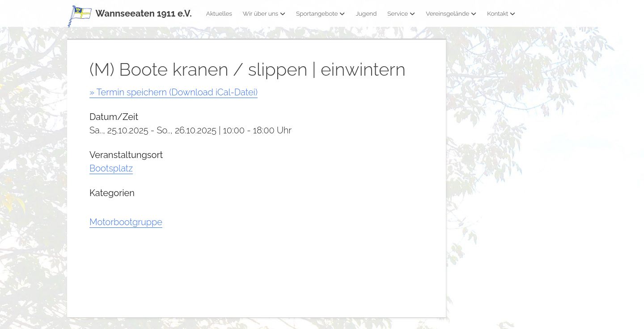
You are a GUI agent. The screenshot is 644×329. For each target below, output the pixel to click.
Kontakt (501, 13)
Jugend (366, 13)
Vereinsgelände (451, 13)
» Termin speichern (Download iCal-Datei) (174, 92)
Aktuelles (219, 13)
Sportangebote (320, 13)
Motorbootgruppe (126, 222)
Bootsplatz (111, 168)
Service (401, 13)
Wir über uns (264, 13)
